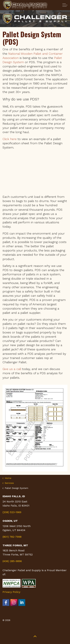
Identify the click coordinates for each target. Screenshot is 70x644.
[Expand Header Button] (65, 5)
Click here (10, 139)
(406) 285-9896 (12, 561)
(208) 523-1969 (12, 512)
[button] (35, 636)
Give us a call (12, 369)
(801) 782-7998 (12, 537)
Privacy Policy (11, 592)
